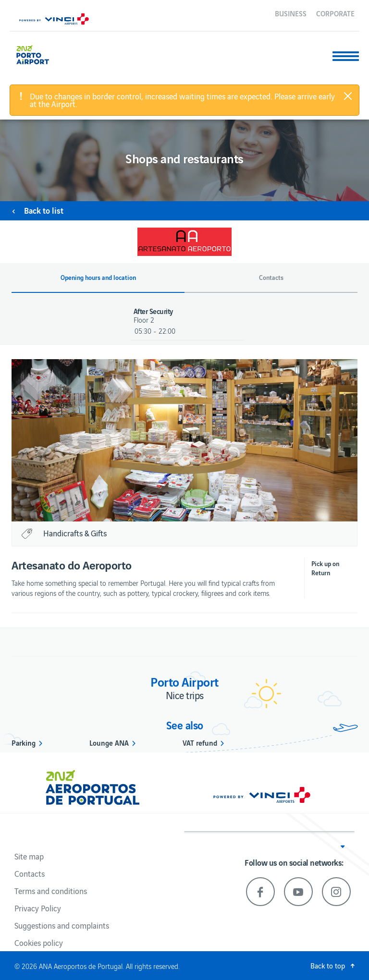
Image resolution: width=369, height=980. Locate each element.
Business (291, 13)
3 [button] (193, 509)
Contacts (30, 873)
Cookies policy (39, 943)
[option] (189, 440)
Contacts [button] (271, 278)
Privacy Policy (38, 908)
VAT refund (200, 742)
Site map (29, 856)
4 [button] (210, 509)
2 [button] (176, 509)
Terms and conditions (51, 891)
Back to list (44, 210)
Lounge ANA (109, 742)
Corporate (335, 13)
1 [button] (159, 509)
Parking (24, 742)
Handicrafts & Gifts (75, 533)
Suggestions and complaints (62, 925)
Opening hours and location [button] (98, 278)
